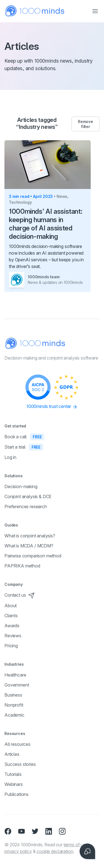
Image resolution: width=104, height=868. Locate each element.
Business (13, 695)
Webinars (14, 784)
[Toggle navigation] (95, 11)
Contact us (20, 595)
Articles (12, 754)
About (11, 606)
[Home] (35, 11)
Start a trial (24, 447)
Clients (11, 616)
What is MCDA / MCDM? (29, 546)
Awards (12, 626)
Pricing (11, 646)
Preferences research (26, 506)
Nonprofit (14, 705)
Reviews (13, 636)
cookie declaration (55, 851)
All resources (17, 744)
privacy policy (18, 851)
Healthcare (15, 675)
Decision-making (21, 486)
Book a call (24, 437)
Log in (10, 457)
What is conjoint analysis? (30, 536)
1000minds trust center (52, 407)
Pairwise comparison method (33, 556)
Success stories (20, 764)
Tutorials (13, 774)
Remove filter (85, 124)
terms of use (76, 845)
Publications (17, 794)
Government (17, 685)
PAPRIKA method (22, 566)
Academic (14, 715)
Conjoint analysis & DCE (28, 496)
